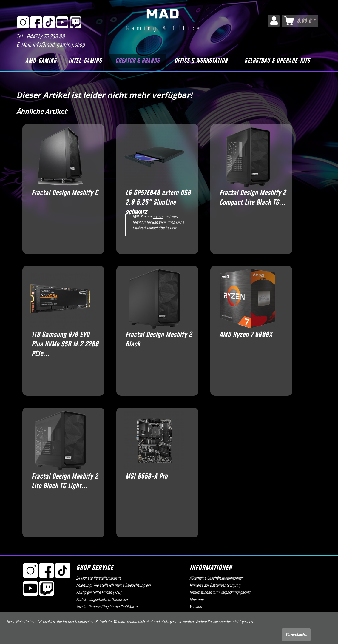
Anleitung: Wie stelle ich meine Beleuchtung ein (113, 586)
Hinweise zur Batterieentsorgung (215, 586)
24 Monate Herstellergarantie (99, 578)
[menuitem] (274, 21)
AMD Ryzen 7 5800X (246, 335)
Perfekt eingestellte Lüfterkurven (102, 600)
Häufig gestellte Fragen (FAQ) (99, 593)
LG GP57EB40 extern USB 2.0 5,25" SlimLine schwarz (158, 198)
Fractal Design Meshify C (65, 193)
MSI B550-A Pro (146, 477)
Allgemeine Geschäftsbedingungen (216, 578)
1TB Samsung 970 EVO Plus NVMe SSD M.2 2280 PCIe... (65, 340)
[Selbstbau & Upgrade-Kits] (277, 61)
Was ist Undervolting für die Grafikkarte (107, 607)
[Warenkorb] (300, 21)
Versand (196, 607)
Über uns (196, 600)
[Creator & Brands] (137, 61)
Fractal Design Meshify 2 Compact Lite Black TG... (253, 198)
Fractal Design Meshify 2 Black (159, 340)
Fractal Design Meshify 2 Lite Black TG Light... (65, 481)
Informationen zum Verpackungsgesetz (220, 593)
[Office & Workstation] (201, 61)
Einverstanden (296, 635)
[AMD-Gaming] (41, 61)
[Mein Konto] (274, 21)
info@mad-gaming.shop (59, 45)
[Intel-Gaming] (85, 61)
